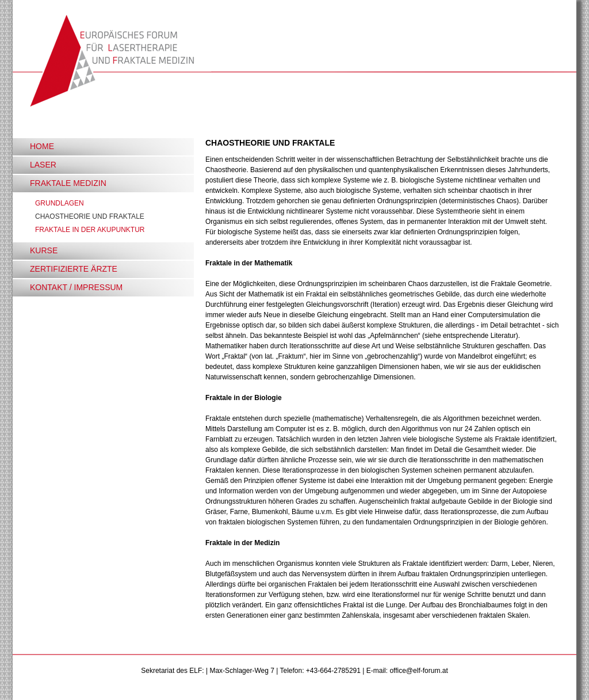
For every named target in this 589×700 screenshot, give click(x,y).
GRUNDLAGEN (60, 203)
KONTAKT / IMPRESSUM (76, 287)
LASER (43, 165)
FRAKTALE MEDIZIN (68, 183)
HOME (42, 146)
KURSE (44, 250)
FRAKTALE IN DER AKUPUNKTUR (90, 230)
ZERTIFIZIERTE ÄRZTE (74, 269)
